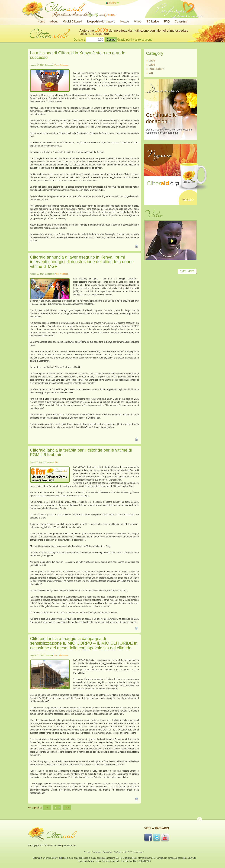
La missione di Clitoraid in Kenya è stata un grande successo (78, 55)
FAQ (167, 22)
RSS (130, 852)
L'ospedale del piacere (101, 22)
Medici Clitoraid (72, 22)
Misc (57, 462)
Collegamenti (120, 852)
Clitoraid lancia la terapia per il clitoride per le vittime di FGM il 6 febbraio (81, 452)
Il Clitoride (153, 22)
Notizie (125, 22)
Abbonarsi (139, 852)
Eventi (87, 852)
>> (67, 808)
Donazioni (96, 852)
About (54, 22)
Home (41, 22)
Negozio (188, 200)
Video (138, 22)
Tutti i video (187, 271)
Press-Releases (61, 65)
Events (152, 61)
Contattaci (181, 22)
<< (47, 808)
